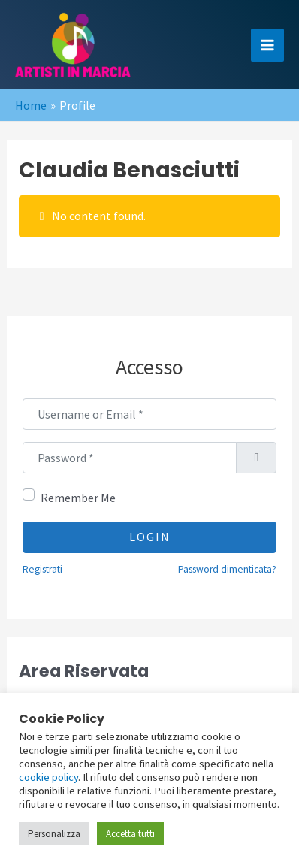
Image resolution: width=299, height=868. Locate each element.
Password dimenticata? (227, 569)
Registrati (42, 569)
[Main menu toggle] (267, 45)
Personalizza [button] (54, 834)
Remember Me (78, 498)
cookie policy (48, 777)
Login (150, 537)
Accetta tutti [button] (130, 834)
